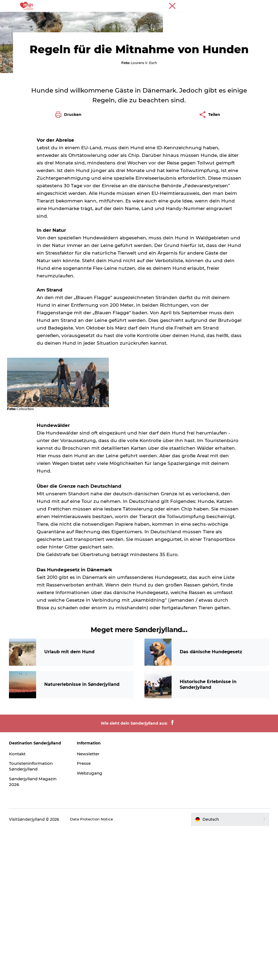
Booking (210, 18)
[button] (229, 969)
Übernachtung (156, 18)
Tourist (251, 5)
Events (186, 18)
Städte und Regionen (111, 18)
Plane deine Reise (139, 23)
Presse (267, 5)
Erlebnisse (70, 18)
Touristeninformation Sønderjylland (34, 916)
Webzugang (91, 923)
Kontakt (20, 904)
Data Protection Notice (94, 969)
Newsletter (90, 904)
